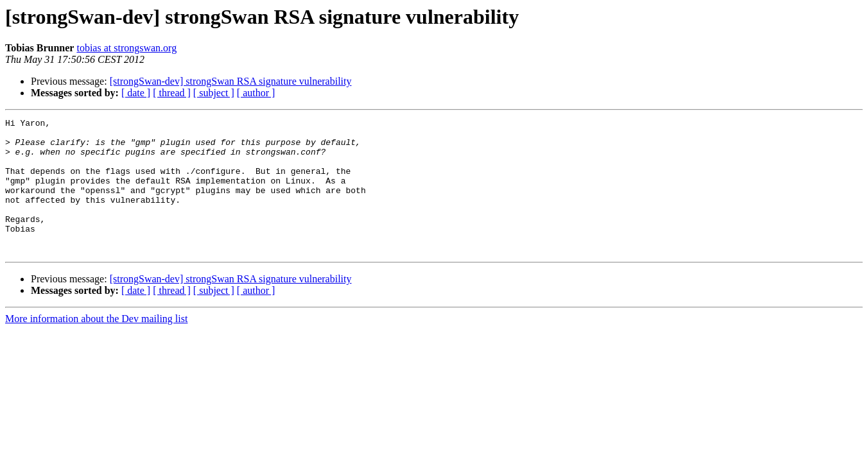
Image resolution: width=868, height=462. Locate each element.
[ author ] (256, 93)
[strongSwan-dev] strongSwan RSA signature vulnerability (231, 81)
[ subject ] (214, 93)
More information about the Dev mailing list (96, 346)
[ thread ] (172, 93)
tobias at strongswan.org (126, 48)
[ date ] (136, 93)
